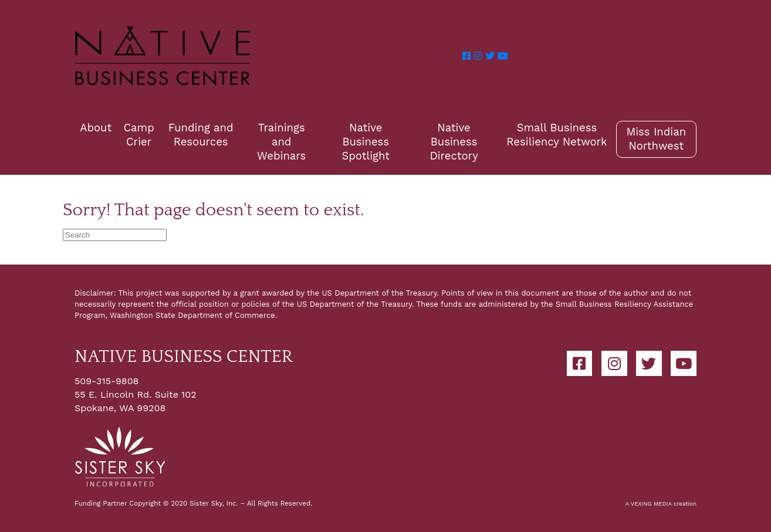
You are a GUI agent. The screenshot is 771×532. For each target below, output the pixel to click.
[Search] (115, 235)
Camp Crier (138, 135)
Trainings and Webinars (281, 142)
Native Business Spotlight (366, 142)
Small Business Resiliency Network (557, 135)
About (96, 128)
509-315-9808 (106, 381)
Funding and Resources (201, 135)
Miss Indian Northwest (656, 139)
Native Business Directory (454, 142)
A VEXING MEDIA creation (661, 504)
